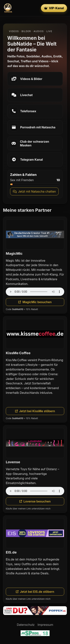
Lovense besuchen (35, 501)
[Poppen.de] (35, 611)
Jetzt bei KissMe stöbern (35, 411)
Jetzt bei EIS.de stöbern (35, 592)
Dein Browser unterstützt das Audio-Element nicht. (35, 292)
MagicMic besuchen (35, 302)
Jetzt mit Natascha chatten (34, 191)
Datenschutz (26, 625)
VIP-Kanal (54, 8)
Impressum (45, 625)
